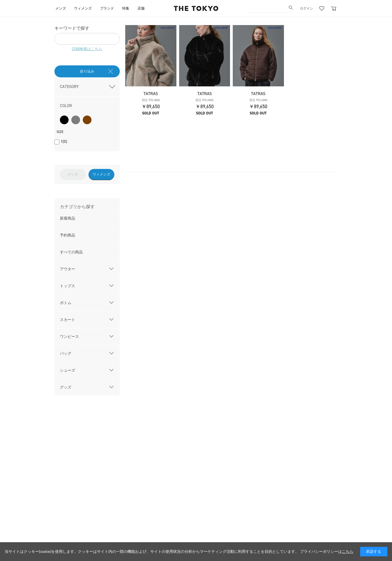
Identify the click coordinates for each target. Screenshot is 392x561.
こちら (348, 552)
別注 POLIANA (151, 100)
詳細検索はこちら (87, 49)
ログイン (307, 8)
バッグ (66, 354)
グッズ (66, 387)
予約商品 (68, 235)
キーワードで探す (72, 28)
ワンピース (69, 337)
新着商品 (68, 218)
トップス (68, 286)
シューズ (68, 370)
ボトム (66, 303)
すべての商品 (71, 252)
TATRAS (151, 94)
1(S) (64, 142)
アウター (68, 269)
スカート (68, 320)
